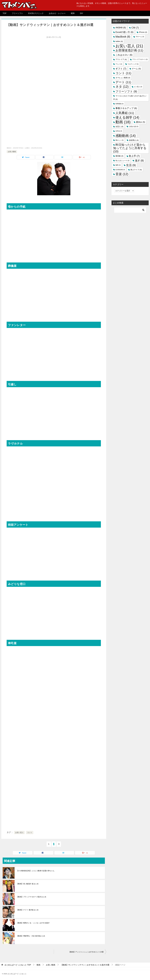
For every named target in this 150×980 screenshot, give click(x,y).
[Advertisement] (54, 58)
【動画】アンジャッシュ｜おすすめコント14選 (86, 952)
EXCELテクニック (36, 13)
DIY (81, 13)
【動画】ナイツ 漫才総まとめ (28, 910)
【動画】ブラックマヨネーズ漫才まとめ (31, 897)
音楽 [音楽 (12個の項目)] (122, 174)
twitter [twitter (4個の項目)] (119, 41)
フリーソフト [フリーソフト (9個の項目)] (126, 91)
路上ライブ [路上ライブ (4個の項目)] (136, 170)
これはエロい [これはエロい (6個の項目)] (124, 55)
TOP (5, 13)
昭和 (73, 13)
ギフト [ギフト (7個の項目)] (121, 69)
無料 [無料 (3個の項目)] (118, 165)
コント (30, 833)
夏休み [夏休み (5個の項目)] (141, 122)
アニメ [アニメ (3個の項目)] (119, 64)
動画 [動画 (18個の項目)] (123, 122)
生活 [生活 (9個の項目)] (131, 165)
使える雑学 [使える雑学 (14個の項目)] (127, 117)
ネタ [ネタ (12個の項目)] (122, 87)
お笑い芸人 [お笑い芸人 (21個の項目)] (129, 46)
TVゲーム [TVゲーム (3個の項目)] (140, 37)
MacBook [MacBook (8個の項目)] (123, 37)
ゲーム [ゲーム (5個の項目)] (136, 69)
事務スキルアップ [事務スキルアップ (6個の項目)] (126, 108)
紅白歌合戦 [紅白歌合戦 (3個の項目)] (120, 170)
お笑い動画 (12, 152)
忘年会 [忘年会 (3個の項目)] (119, 131)
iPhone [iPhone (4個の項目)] (143, 32)
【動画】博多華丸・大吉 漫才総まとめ (31, 936)
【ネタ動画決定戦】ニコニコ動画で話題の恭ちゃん (36, 871)
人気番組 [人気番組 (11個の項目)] (125, 113)
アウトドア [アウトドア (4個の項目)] (121, 59)
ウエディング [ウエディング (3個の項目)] (133, 64)
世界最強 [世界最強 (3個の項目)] (119, 104)
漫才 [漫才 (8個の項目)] (139, 161)
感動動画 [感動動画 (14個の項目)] (126, 136)
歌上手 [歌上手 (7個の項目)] (134, 156)
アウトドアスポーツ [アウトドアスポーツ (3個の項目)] (140, 59)
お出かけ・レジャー (57, 13)
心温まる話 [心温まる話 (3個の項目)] (134, 126)
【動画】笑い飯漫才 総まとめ (28, 884)
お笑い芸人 (19, 833)
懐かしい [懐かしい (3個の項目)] (119, 140)
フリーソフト (17, 13)
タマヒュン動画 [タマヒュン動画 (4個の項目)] (123, 78)
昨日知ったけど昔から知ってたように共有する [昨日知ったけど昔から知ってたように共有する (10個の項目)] (130, 148)
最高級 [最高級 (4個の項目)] (119, 156)
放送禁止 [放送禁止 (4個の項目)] (134, 140)
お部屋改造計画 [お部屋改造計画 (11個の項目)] (129, 50)
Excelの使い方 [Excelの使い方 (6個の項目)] (124, 32)
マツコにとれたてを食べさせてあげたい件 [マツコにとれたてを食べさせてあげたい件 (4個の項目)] (130, 98)
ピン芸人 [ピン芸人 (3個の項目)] (138, 87)
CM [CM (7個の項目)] (135, 28)
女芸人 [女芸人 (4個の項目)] (119, 127)
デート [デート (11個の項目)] (123, 82)
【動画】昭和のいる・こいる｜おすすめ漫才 (33, 923)
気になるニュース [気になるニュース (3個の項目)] (122, 161)
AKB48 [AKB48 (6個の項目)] (121, 28)
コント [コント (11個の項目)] (123, 73)
